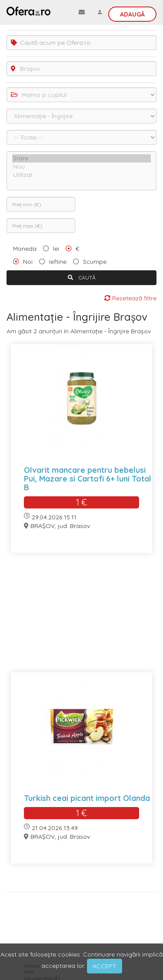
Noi (28, 262)
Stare (81, 158)
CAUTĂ (82, 277)
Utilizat (81, 175)
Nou (81, 167)
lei (56, 249)
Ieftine (58, 262)
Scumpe (95, 262)
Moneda (25, 249)
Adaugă (132, 14)
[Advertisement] (81, 618)
